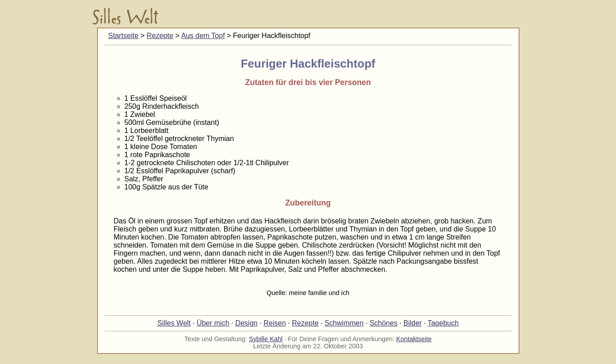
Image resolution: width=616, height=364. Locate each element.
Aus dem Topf (203, 36)
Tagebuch (443, 323)
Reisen (275, 323)
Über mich (213, 323)
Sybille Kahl (266, 339)
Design (246, 323)
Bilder (412, 323)
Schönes (383, 323)
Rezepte (160, 36)
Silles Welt (174, 323)
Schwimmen (344, 323)
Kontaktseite (414, 339)
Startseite (124, 36)
